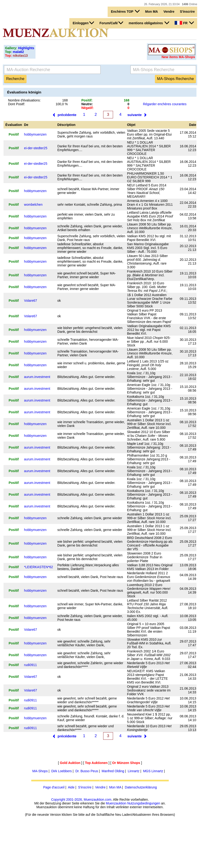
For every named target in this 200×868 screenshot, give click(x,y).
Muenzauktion (116, 803)
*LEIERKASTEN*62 (38, 567)
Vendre (169, 12)
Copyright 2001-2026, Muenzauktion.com (81, 800)
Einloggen (83, 23)
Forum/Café (111, 23)
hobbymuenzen (35, 134)
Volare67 (30, 301)
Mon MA (152, 12)
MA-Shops (40, 771)
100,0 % (62, 104)
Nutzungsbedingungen (144, 803)
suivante (135, 115)
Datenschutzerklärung (141, 787)
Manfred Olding (113, 771)
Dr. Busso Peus (87, 771)
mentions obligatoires (149, 23)
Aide (71, 787)
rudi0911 (30, 665)
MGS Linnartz (153, 771)
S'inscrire (187, 12)
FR (184, 23)
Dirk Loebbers (61, 771)
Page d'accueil (54, 787)
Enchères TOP (125, 11)
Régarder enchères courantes (165, 104)
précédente (67, 115)
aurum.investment (37, 377)
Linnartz (134, 771)
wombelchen (33, 205)
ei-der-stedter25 (36, 148)
